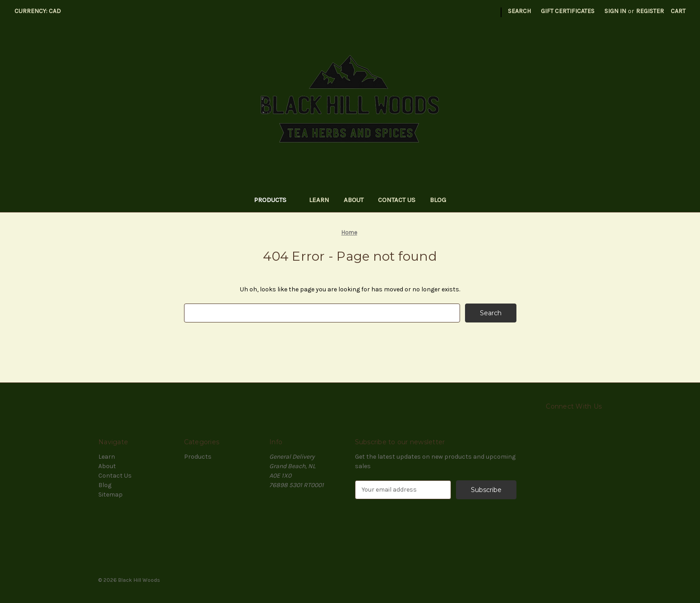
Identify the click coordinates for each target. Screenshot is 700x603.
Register (650, 11)
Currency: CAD (41, 11)
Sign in (615, 11)
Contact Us (397, 200)
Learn (319, 200)
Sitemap (111, 495)
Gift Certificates (568, 11)
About (354, 200)
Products (274, 200)
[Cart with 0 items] (678, 11)
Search (519, 11)
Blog (438, 200)
